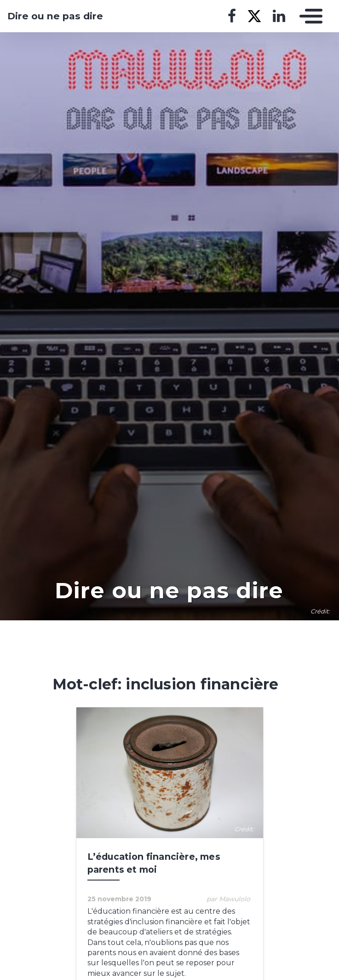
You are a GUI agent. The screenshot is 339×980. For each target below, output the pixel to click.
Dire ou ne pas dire (55, 16)
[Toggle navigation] (309, 16)
